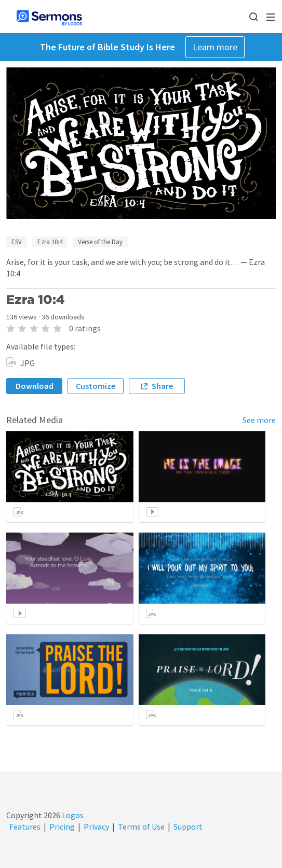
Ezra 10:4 (50, 242)
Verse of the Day (100, 242)
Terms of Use (141, 827)
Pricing (62, 827)
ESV (17, 242)
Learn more (215, 47)
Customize (96, 386)
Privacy (96, 827)
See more (259, 420)
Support (188, 827)
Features (25, 827)
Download (35, 386)
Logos (72, 815)
